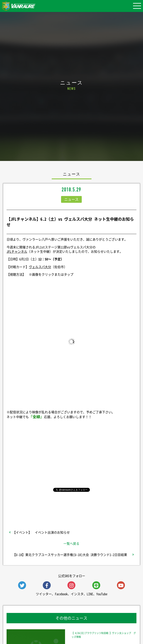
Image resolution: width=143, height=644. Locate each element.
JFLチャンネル (17, 251)
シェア (71, 457)
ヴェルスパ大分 (40, 267)
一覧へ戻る (71, 543)
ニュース (71, 199)
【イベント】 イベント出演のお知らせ (41, 532)
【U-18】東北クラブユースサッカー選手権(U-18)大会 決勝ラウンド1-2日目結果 (70, 555)
